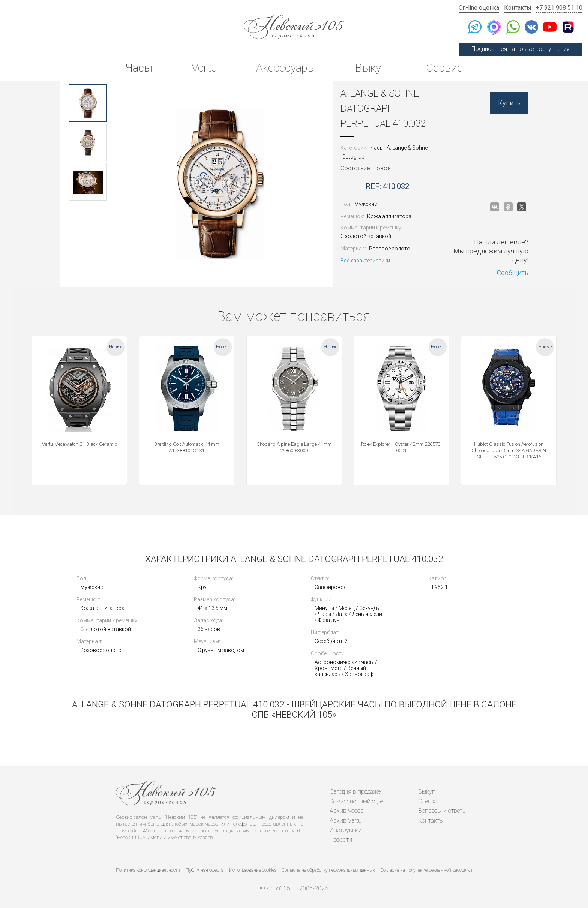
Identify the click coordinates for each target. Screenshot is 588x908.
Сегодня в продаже (355, 792)
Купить (509, 103)
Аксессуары (286, 68)
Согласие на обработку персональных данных (328, 870)
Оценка (428, 801)
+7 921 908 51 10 (559, 8)
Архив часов (347, 811)
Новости (341, 840)
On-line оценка (479, 8)
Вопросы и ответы (442, 811)
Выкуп (371, 68)
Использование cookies (253, 870)
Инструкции (346, 830)
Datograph (355, 157)
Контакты (518, 8)
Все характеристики (365, 261)
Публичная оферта (205, 870)
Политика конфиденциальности (148, 870)
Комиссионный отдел (358, 801)
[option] (88, 103)
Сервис (444, 68)
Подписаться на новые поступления (520, 49)
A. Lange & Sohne (407, 148)
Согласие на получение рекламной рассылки (426, 870)
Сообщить (513, 273)
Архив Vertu (346, 820)
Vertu (204, 68)
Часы (139, 68)
